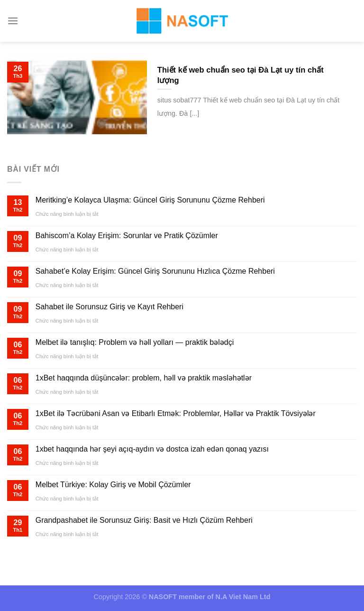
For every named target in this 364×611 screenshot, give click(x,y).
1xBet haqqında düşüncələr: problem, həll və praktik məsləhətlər (144, 378)
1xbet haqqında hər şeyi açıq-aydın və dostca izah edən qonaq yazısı (152, 449)
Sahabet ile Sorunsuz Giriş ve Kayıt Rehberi (109, 307)
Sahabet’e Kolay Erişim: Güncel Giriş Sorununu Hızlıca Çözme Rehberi (155, 271)
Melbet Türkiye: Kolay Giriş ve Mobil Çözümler (113, 485)
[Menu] (13, 21)
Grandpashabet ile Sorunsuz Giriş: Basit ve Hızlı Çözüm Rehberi (144, 520)
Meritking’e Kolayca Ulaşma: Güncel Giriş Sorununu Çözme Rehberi (150, 200)
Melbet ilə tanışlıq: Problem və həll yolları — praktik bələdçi (135, 342)
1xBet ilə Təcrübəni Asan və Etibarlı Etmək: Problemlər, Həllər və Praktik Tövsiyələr (176, 413)
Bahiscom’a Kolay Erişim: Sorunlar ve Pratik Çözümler (127, 236)
